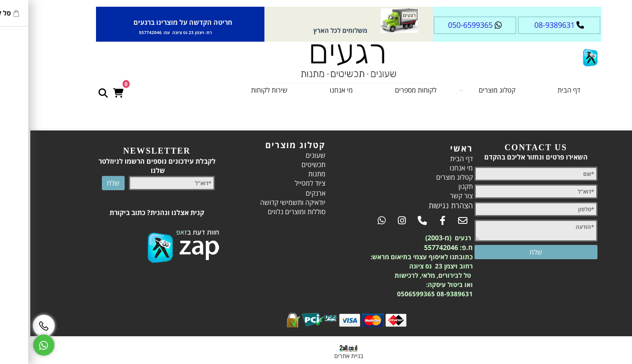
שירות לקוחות (237, 90)
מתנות (284, 174)
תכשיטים (281, 165)
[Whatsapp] (11, 345)
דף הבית (536, 90)
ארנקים (283, 193)
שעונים (283, 155)
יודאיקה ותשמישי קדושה (260, 202)
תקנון (433, 186)
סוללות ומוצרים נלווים (264, 212)
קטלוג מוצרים (455, 90)
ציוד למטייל (278, 183)
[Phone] (11, 326)
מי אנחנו (309, 90)
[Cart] (86, 88)
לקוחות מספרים (383, 90)
